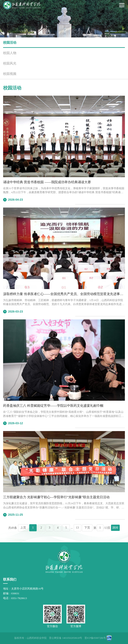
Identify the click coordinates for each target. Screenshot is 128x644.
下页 (87, 528)
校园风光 (10, 63)
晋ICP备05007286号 (95, 638)
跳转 (115, 528)
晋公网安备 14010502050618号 (66, 638)
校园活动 (10, 43)
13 (77, 528)
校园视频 (10, 74)
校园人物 (10, 53)
